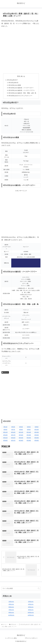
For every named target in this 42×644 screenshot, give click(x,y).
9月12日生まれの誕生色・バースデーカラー (21, 88)
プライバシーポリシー (31, 638)
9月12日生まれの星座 (15, 85)
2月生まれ (31, 602)
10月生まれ (31, 612)
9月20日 (37, 435)
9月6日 (5, 430)
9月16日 (5, 435)
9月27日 (13, 440)
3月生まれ (11, 604)
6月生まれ (31, 607)
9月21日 (5, 438)
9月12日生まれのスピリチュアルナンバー (20, 96)
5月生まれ (11, 607)
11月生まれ (11, 615)
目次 (19, 76)
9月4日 (29, 427)
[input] (21, 588)
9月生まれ (5, 372)
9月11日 (5, 432)
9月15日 (37, 432)
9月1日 (5, 427)
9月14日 (29, 432)
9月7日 (13, 430)
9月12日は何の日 (13, 83)
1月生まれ (11, 602)
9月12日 (13, 432)
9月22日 (13, 438)
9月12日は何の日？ (12, 80)
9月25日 (37, 438)
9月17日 (13, 435)
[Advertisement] (21, 50)
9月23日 (21, 438)
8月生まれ (31, 610)
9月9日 (29, 430)
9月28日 (21, 440)
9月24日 (29, 438)
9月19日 (29, 435)
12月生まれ (31, 615)
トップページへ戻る (11, 638)
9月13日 (21, 432)
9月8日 (21, 430)
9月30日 (37, 440)
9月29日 (29, 440)
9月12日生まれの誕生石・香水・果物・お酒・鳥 (22, 93)
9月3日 (21, 427)
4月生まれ (31, 604)
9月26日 (5, 440)
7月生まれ (11, 610)
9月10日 (37, 430)
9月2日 (13, 427)
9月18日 (21, 435)
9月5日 (37, 427)
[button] (39, 588)
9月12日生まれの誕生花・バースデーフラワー (22, 90)
